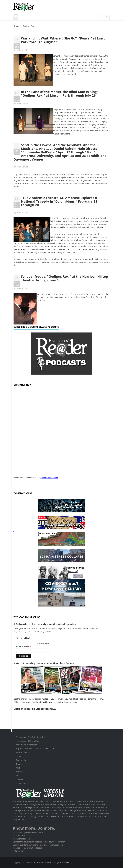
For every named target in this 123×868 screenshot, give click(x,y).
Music (19, 768)
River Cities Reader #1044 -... (26, 478)
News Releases (23, 783)
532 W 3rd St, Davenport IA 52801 (28, 833)
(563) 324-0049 (19, 836)
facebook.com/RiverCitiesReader (27, 848)
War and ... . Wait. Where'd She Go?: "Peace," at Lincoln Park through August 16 (65, 40)
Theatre (19, 764)
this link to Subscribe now (38, 709)
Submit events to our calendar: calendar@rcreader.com (38, 845)
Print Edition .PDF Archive (27, 741)
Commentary (22, 760)
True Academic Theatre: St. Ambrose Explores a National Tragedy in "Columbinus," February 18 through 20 (59, 201)
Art (17, 776)
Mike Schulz (22, 50)
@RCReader (18, 851)
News (18, 756)
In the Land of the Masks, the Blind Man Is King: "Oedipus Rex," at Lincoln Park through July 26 (59, 93)
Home (17, 26)
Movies (19, 772)
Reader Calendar (24, 752)
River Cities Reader (50, 478)
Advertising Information (27, 745)
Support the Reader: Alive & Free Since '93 (35, 749)
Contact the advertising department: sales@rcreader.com (39, 842)
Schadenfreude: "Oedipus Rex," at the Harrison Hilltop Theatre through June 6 (64, 278)
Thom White (22, 104)
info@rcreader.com (22, 839)
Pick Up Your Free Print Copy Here (31, 737)
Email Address (24, 646)
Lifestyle (20, 779)
